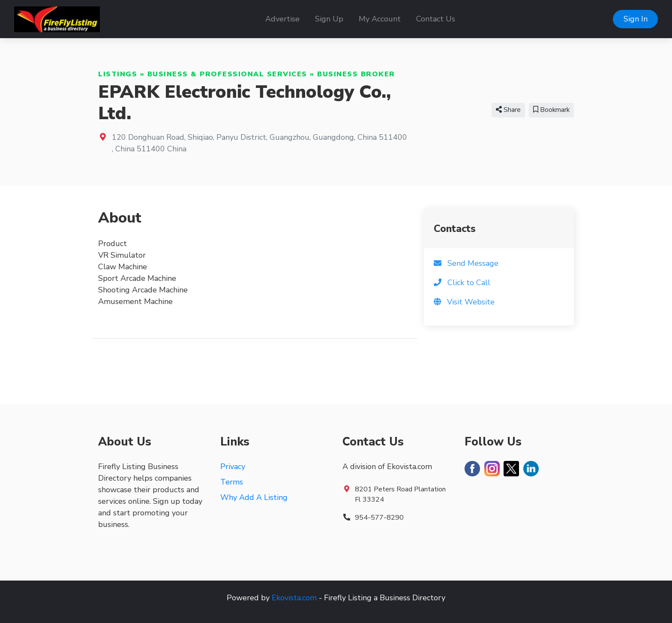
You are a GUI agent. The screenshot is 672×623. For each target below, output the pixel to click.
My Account (380, 19)
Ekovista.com (294, 598)
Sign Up (329, 19)
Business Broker (356, 74)
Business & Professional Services (227, 74)
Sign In (636, 19)
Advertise (282, 19)
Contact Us (436, 19)
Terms (232, 482)
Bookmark (551, 110)
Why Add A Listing (254, 497)
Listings (118, 74)
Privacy (233, 466)
